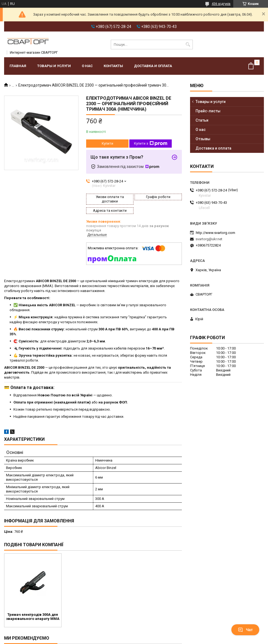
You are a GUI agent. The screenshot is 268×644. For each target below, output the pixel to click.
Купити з (151, 144)
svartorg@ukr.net (209, 239)
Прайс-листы (208, 111)
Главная (18, 66)
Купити (107, 143)
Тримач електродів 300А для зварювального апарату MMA (33, 617)
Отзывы (203, 139)
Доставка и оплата (153, 66)
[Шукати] (188, 45)
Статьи (202, 120)
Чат (245, 630)
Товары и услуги (54, 66)
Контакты (113, 66)
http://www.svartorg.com (215, 233)
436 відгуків (221, 4)
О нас (87, 66)
